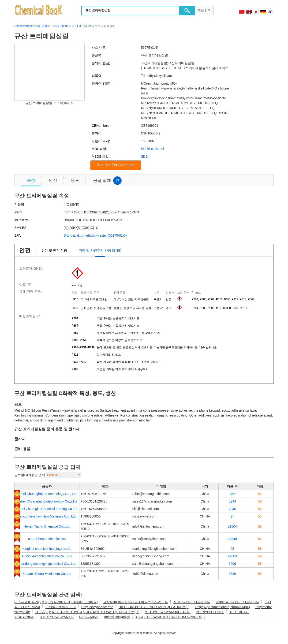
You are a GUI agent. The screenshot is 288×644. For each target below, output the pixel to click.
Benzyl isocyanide (117, 617)
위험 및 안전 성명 (54, 250)
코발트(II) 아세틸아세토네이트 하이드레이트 (136, 602)
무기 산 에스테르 (79, 26)
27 (232, 516)
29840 (232, 539)
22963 (232, 556)
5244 (232, 501)
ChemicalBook (23, 26)
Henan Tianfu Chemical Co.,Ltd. (47, 526)
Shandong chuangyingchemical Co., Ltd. (47, 564)
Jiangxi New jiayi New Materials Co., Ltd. (47, 516)
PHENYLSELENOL (210, 612)
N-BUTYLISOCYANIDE (57, 617)
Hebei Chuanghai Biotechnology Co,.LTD (47, 501)
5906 (232, 564)
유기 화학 (61, 26)
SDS (144, 156)
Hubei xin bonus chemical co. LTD (47, 556)
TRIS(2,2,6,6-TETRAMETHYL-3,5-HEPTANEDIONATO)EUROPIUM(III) (87, 612)
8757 (232, 494)
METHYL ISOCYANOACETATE (168, 612)
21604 (232, 526)
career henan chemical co (47, 539)
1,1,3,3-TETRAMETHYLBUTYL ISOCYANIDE (169, 617)
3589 (232, 574)
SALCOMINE (89, 617)
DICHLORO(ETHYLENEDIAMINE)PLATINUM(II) (154, 607)
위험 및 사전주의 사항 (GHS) (100, 250)
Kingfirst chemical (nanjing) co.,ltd (47, 549)
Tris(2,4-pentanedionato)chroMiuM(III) (222, 607)
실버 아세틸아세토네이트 (192, 602)
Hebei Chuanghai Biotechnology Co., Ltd (47, 494)
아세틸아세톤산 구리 (61, 607)
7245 (232, 509)
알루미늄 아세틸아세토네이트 (237, 602)
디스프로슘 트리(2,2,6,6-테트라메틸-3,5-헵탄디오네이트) (56, 602)
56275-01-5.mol (152, 149)
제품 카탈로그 (44, 26)
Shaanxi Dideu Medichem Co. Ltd (47, 574)
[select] (64, 475)
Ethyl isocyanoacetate (97, 607)
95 (232, 549)
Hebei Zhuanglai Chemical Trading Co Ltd (47, 509)
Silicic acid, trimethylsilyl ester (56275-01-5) (95, 235)
